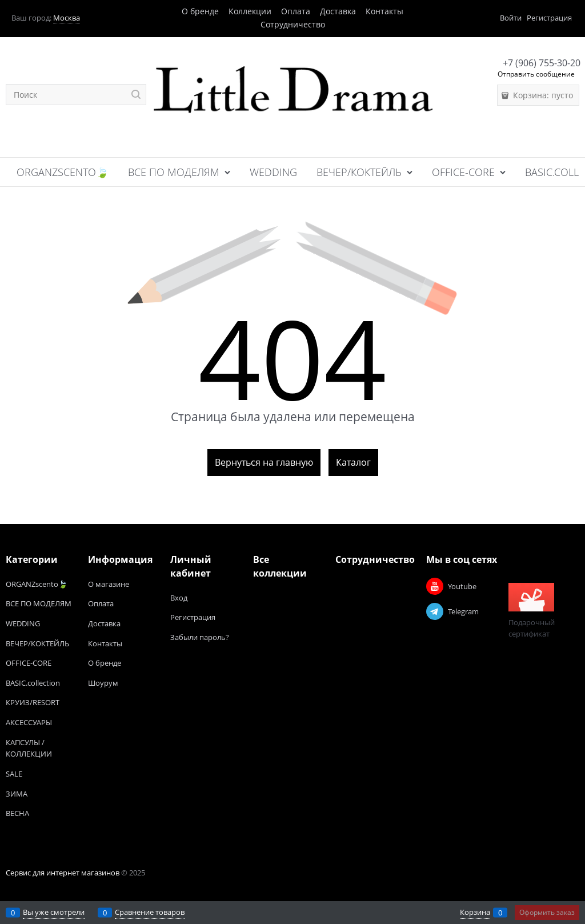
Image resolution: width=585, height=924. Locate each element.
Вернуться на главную (264, 462)
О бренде (200, 11)
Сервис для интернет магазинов (63, 873)
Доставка (338, 11)
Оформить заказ (547, 912)
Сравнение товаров (150, 912)
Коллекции (250, 11)
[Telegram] (435, 611)
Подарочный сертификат (532, 611)
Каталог (353, 462)
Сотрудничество (293, 24)
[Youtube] (435, 586)
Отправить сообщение (536, 74)
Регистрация (549, 18)
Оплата (296, 11)
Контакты (384, 11)
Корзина (475, 912)
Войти (511, 18)
